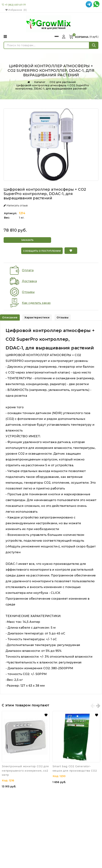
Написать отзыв (16, 205)
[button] (71, 251)
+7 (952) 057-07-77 (15, 5)
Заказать (27, 240)
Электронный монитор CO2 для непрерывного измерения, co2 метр (25, 770)
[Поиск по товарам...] (46, 45)
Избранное (16, 10)
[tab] (10, 317)
